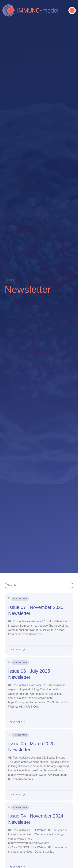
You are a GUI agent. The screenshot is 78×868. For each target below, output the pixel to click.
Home (11, 280)
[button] (72, 10)
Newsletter (20, 599)
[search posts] (39, 585)
